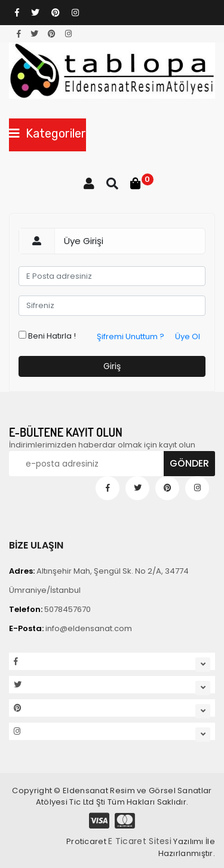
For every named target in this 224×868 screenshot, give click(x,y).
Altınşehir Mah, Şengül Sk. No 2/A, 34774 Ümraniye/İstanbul (99, 581)
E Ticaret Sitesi (140, 841)
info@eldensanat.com (70, 628)
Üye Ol (188, 336)
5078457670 (50, 609)
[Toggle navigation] (47, 135)
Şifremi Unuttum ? (131, 336)
